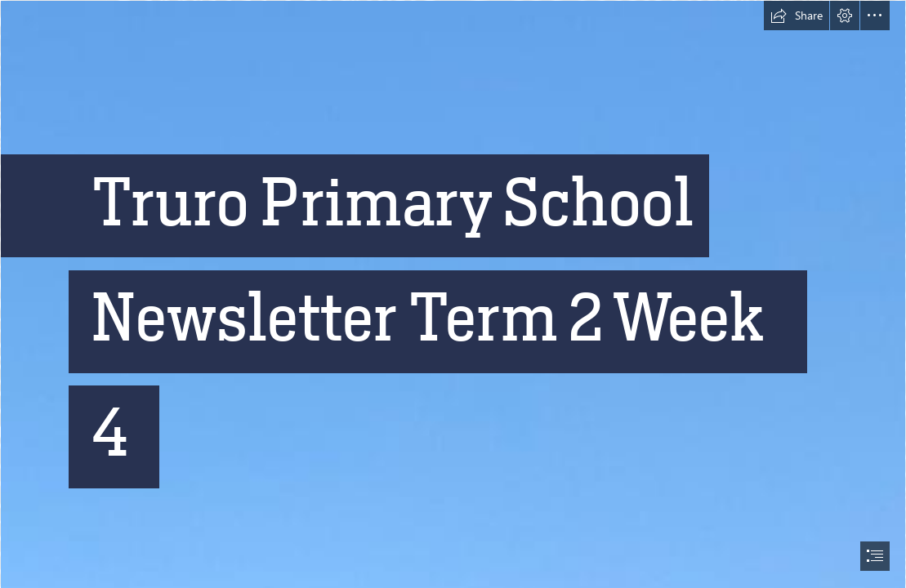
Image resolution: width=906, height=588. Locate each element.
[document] (453, 294)
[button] (797, 16)
